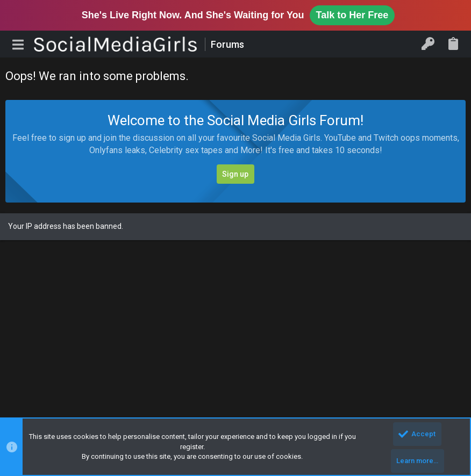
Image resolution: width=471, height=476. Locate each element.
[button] (18, 44)
